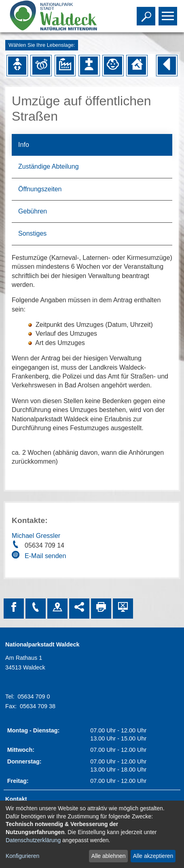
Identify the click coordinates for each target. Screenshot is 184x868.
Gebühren (33, 211)
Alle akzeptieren (153, 856)
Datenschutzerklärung (33, 840)
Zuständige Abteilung (48, 166)
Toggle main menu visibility (169, 13)
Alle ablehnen (109, 856)
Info (24, 145)
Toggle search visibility (147, 13)
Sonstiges (32, 233)
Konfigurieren (22, 856)
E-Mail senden (45, 556)
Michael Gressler (36, 536)
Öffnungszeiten (40, 189)
